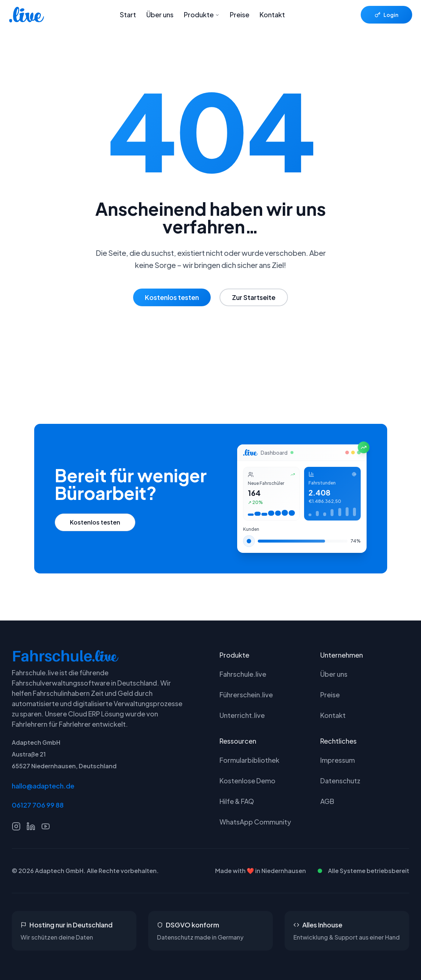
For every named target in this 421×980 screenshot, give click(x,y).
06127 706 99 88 (38, 805)
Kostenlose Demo (247, 781)
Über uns (160, 15)
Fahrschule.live (243, 674)
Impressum (338, 760)
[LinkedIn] (31, 826)
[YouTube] (46, 826)
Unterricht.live (242, 715)
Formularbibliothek (249, 760)
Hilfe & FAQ (237, 801)
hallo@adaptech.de (43, 786)
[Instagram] (16, 826)
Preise (240, 15)
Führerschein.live (246, 695)
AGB (327, 801)
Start (128, 15)
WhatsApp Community (255, 822)
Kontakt (272, 15)
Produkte (202, 15)
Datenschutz (340, 781)
